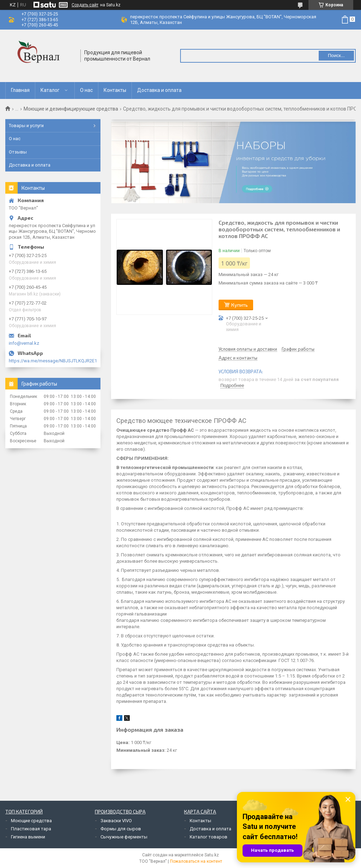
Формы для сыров (121, 829)
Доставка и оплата (159, 90)
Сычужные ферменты (124, 837)
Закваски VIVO (116, 821)
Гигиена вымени (28, 837)
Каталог (50, 90)
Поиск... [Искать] (336, 55)
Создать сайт (85, 5)
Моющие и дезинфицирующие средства (71, 109)
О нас (86, 90)
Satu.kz (212, 855)
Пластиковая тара (31, 829)
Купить (240, 305)
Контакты (115, 90)
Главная (20, 90)
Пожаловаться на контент (196, 861)
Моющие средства (31, 821)
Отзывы (18, 152)
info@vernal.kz (24, 343)
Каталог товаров (209, 837)
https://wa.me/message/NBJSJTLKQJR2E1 (53, 361)
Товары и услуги (26, 126)
